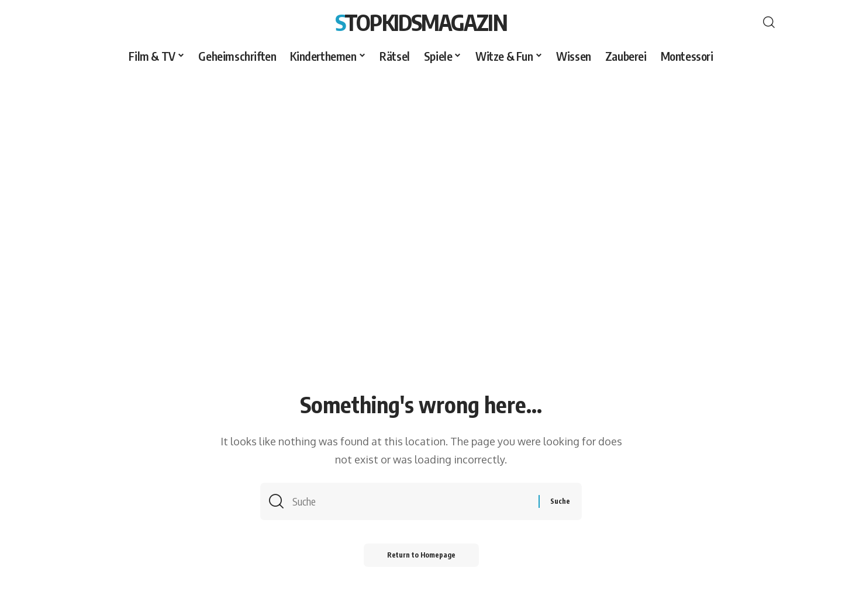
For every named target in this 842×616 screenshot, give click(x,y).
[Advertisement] (421, 155)
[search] (769, 22)
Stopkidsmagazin (421, 22)
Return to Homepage (421, 555)
